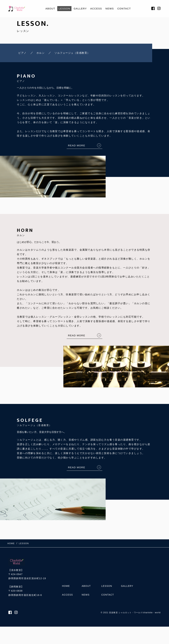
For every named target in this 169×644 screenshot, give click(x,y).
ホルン (31, 53)
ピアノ (13, 53)
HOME (66, 590)
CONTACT (124, 9)
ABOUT (50, 9)
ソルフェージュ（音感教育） (62, 53)
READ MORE (77, 145)
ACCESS (96, 9)
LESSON (64, 9)
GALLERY (80, 9)
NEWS (110, 9)
